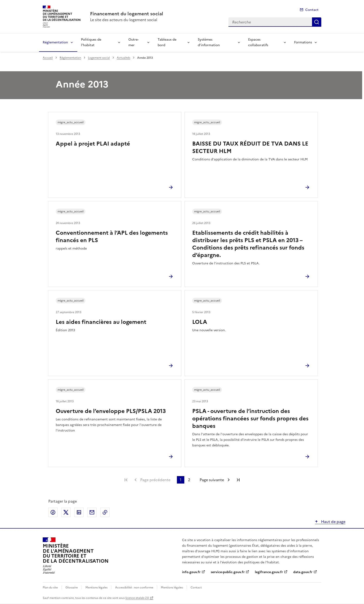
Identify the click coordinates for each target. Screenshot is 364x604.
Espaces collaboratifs (258, 42)
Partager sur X (66, 512)
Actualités (123, 58)
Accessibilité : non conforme (134, 588)
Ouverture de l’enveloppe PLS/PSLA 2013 (111, 411)
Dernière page (238, 480)
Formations (303, 42)
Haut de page (333, 522)
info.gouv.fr (191, 572)
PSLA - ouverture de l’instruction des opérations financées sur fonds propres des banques (250, 419)
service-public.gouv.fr (228, 572)
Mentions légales (96, 588)
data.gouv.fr (303, 572)
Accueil (48, 58)
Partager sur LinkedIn (79, 512)
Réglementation (55, 42)
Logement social (99, 58)
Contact (312, 10)
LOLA (200, 322)
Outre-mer (133, 42)
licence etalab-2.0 (137, 598)
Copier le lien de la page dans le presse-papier (105, 512)
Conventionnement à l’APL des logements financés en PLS (112, 237)
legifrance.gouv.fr (269, 572)
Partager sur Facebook (53, 512)
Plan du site (50, 588)
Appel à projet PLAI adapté (93, 144)
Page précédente (155, 480)
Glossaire (72, 588)
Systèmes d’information (209, 42)
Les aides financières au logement (101, 322)
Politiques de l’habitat (91, 42)
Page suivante (212, 480)
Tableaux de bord (167, 42)
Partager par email (92, 512)
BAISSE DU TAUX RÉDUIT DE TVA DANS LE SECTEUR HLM (250, 147)
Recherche (317, 22)
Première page (126, 480)
